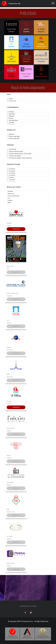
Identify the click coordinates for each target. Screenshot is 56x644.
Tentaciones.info (14, 4)
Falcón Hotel (10, 428)
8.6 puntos (11, 171)
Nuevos (10, 134)
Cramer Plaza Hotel (12, 293)
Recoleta (9, 323)
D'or (8, 320)
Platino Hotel (10, 563)
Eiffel (8, 374)
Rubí (8, 509)
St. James (10, 536)
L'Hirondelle (10, 482)
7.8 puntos (11, 180)
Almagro (11, 112)
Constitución (10, 404)
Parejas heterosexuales (15, 151)
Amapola (9, 223)
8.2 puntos (11, 175)
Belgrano (11, 116)
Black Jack (10, 266)
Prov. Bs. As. (12, 101)
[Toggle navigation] (53, 3)
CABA (10, 99)
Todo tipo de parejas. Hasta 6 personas (20, 158)
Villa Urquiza (10, 377)
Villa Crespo (10, 350)
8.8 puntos (11, 169)
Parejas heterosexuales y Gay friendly (19, 154)
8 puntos (11, 177)
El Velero (9, 401)
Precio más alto (13, 139)
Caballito (11, 123)
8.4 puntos (11, 173)
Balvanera (11, 114)
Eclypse (9, 347)
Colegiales (9, 296)
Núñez (8, 269)
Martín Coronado (11, 512)
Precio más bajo (13, 136)
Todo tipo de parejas (14, 156)
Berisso (10, 118)
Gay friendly (12, 149)
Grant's (9, 455)
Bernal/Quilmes (13, 120)
